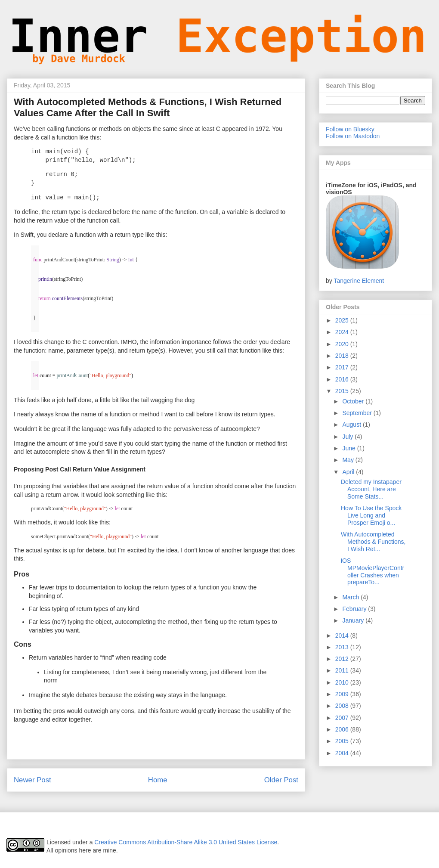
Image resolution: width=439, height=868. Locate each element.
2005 (343, 741)
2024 (343, 332)
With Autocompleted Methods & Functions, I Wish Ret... (373, 542)
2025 (343, 320)
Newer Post (32, 780)
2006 (343, 729)
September (358, 413)
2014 (343, 635)
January (354, 620)
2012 (343, 659)
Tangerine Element (359, 281)
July (348, 437)
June (349, 448)
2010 (343, 682)
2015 (343, 391)
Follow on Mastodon (353, 136)
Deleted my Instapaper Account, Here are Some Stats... (371, 489)
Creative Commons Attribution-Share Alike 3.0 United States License (186, 842)
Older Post (281, 780)
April (349, 472)
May (349, 460)
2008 (343, 706)
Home (158, 780)
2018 (343, 356)
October (354, 401)
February (355, 609)
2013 (343, 647)
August (352, 425)
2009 (343, 694)
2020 (343, 344)
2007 (343, 718)
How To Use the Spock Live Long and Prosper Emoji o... (371, 515)
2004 (343, 753)
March (351, 597)
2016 (343, 379)
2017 (343, 367)
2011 (343, 670)
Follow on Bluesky (350, 129)
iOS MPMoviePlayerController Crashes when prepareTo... (373, 571)
